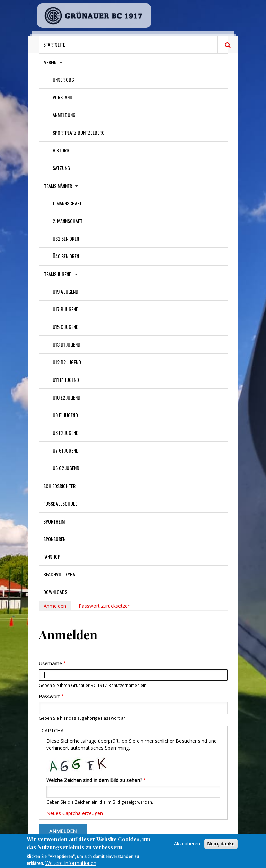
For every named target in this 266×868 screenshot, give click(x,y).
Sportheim (54, 521)
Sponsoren (54, 539)
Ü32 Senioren (66, 238)
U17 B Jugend (66, 309)
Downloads (55, 592)
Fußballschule (60, 504)
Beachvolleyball (61, 574)
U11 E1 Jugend (66, 380)
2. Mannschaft (68, 221)
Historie (61, 150)
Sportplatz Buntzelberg (79, 132)
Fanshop (52, 557)
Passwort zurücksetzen (105, 606)
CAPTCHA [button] (53, 730)
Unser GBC (63, 79)
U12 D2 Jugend (67, 362)
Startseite (54, 44)
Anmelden (57, 606)
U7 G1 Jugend (66, 450)
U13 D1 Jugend (66, 344)
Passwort (49, 696)
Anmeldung (64, 115)
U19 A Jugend (65, 291)
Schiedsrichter (59, 486)
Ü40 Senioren (66, 256)
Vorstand (63, 97)
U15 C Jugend (66, 327)
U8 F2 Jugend (66, 433)
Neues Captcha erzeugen (75, 813)
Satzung (61, 168)
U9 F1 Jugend (65, 415)
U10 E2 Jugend (66, 397)
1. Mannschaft (67, 203)
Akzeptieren (187, 847)
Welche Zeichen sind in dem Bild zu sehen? (94, 780)
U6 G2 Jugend (66, 468)
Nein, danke (221, 847)
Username (50, 664)
